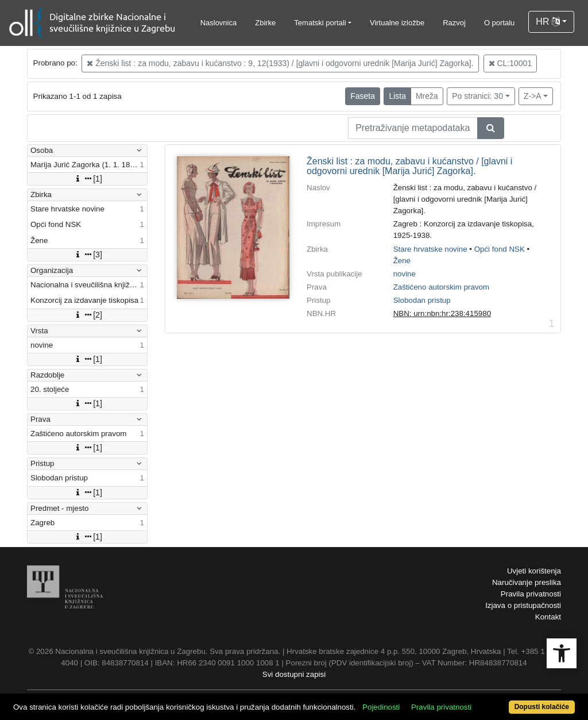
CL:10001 (510, 63)
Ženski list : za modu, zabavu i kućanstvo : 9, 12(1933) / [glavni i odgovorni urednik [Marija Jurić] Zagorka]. (280, 63)
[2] (87, 315)
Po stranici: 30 (477, 96)
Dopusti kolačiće (542, 707)
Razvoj (454, 23)
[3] (87, 255)
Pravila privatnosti (531, 594)
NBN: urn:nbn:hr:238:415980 (442, 313)
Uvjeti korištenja (534, 571)
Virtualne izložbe (397, 23)
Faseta (363, 96)
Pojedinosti (381, 707)
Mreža (427, 96)
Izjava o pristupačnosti (523, 605)
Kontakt (548, 617)
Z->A (533, 96)
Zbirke (265, 23)
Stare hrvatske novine (430, 249)
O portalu (499, 23)
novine (405, 274)
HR (548, 22)
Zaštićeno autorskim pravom (441, 287)
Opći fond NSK (500, 249)
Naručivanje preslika (527, 582)
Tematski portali (320, 23)
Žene (402, 261)
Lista (397, 96)
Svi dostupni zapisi (294, 674)
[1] (87, 179)
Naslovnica (219, 23)
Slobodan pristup (422, 300)
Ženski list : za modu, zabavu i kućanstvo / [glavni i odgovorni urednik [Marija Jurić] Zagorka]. (409, 166)
